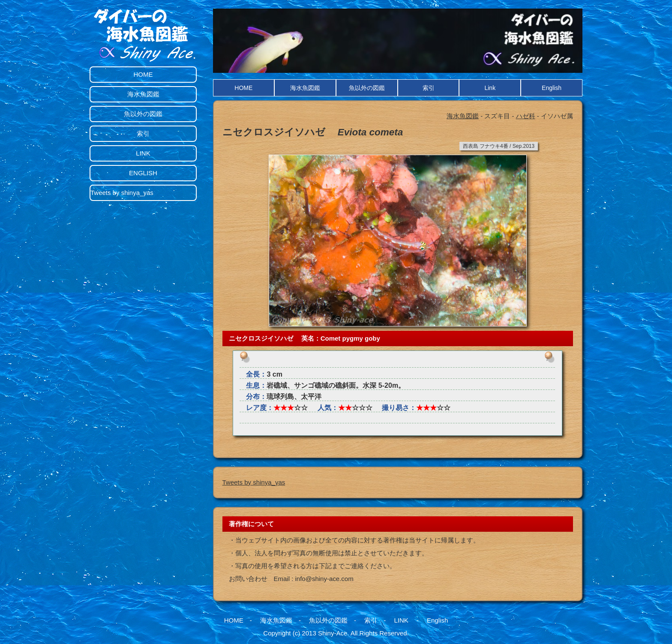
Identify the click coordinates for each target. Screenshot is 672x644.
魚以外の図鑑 (367, 88)
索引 (429, 88)
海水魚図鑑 (305, 88)
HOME (243, 88)
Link (490, 88)
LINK (143, 153)
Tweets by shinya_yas (254, 482)
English (552, 88)
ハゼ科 (526, 116)
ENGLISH (143, 173)
